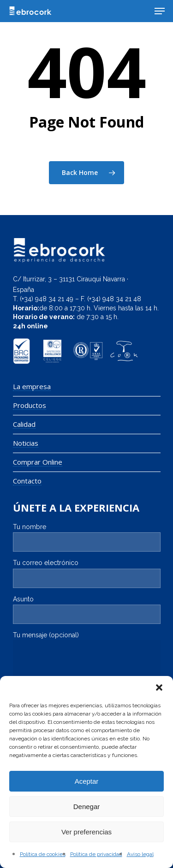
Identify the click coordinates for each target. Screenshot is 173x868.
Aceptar (87, 781)
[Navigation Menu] (160, 11)
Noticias (26, 443)
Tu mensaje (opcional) (87, 660)
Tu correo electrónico (87, 574)
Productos (30, 405)
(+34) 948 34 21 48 (114, 299)
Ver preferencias (86, 832)
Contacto (27, 481)
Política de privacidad (96, 854)
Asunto (87, 610)
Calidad (24, 424)
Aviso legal (140, 854)
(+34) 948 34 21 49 (47, 299)
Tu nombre (87, 538)
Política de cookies (43, 854)
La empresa (32, 387)
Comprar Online (38, 462)
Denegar (87, 807)
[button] (159, 687)
